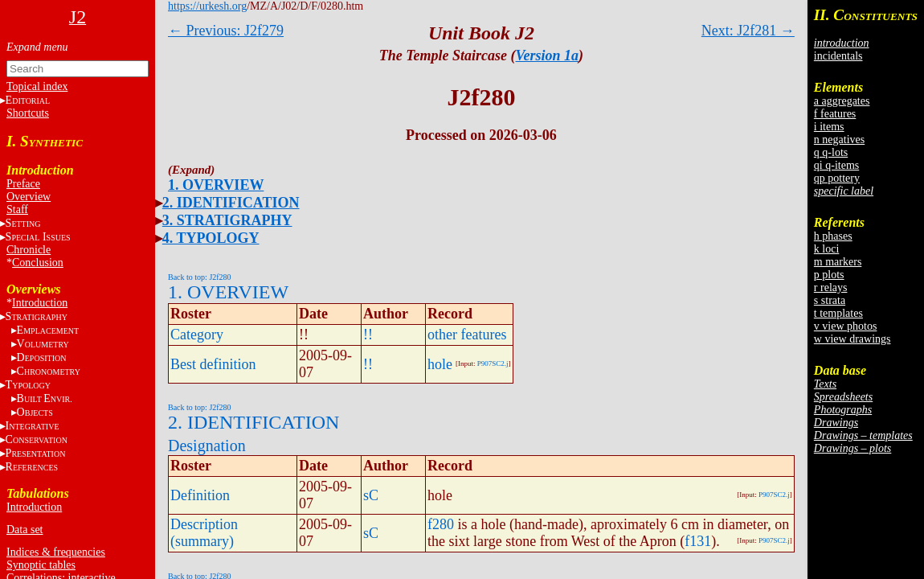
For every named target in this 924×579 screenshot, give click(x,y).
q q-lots (831, 152)
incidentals (838, 56)
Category (197, 335)
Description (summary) (204, 533)
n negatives (839, 140)
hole (440, 364)
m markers (838, 262)
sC (371, 495)
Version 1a (548, 55)
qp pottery (837, 178)
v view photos (846, 326)
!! (368, 335)
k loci (827, 249)
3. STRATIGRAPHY (227, 220)
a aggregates (842, 101)
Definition (200, 495)
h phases (833, 236)
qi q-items (836, 165)
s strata (830, 300)
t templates (838, 313)
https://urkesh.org (207, 6)
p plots (829, 275)
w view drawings (852, 339)
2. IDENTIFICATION (231, 203)
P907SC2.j (493, 363)
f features (835, 114)
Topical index (37, 86)
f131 (698, 541)
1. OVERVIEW (216, 185)
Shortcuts (28, 113)
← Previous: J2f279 (226, 31)
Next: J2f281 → (748, 31)
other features (467, 335)
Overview (29, 197)
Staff (17, 209)
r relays (831, 287)
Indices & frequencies (56, 552)
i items (829, 127)
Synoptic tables (41, 565)
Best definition (213, 364)
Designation (207, 446)
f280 (441, 524)
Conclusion (38, 263)
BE (45, 398)
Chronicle (29, 250)
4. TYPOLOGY (211, 238)
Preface (23, 184)
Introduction (40, 303)
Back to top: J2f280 (200, 277)
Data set (25, 530)
